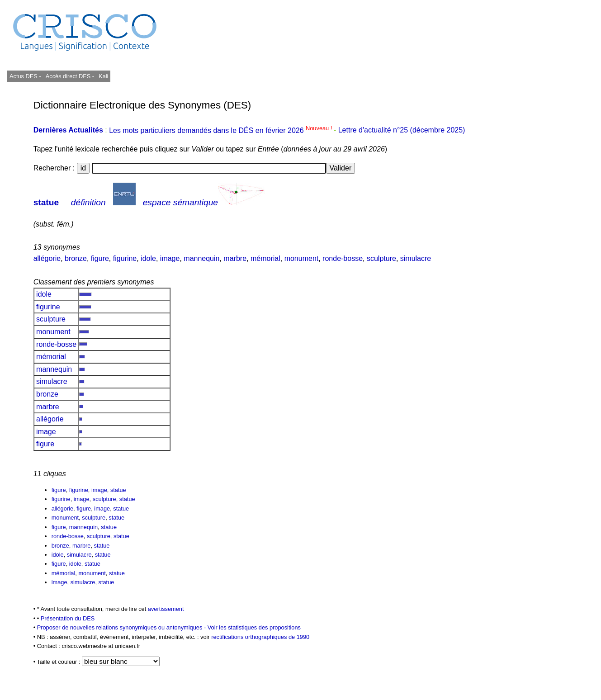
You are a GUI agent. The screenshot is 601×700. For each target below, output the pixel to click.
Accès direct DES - (70, 76)
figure (100, 258)
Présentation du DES (68, 618)
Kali (103, 76)
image (170, 258)
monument (302, 258)
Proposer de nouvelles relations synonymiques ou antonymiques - (122, 627)
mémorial (265, 258)
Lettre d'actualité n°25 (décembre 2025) (402, 130)
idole (148, 258)
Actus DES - (25, 76)
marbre (235, 258)
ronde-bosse (343, 258)
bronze (76, 258)
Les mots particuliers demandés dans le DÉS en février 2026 (221, 130)
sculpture (381, 258)
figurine (125, 258)
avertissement (166, 609)
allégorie (47, 258)
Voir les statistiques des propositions (254, 627)
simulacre (416, 258)
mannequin (201, 258)
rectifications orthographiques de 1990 (260, 637)
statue (46, 202)
